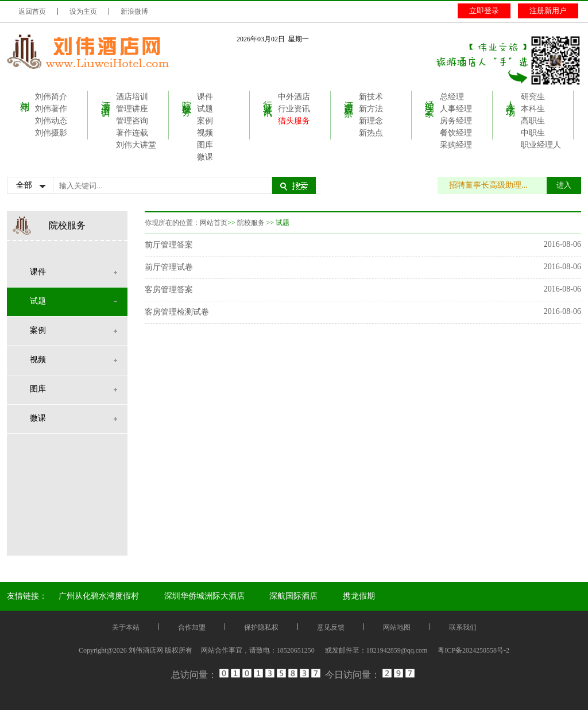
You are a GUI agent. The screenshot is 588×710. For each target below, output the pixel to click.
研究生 (533, 97)
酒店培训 (106, 98)
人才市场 (511, 98)
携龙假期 (359, 596)
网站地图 (397, 627)
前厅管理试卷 (169, 267)
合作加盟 (192, 627)
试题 (205, 109)
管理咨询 (132, 121)
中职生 (533, 133)
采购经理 (456, 145)
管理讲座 (132, 109)
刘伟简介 (51, 97)
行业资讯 (268, 98)
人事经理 (456, 109)
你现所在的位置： (172, 223)
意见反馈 (331, 627)
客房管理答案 (169, 290)
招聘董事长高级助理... (494, 185)
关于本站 (126, 627)
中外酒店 (294, 97)
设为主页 (83, 11)
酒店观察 (349, 98)
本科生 (533, 109)
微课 (205, 157)
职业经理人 (541, 145)
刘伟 (25, 96)
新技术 (371, 97)
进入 (564, 185)
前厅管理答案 (169, 245)
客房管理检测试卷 (177, 312)
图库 (205, 145)
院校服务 (187, 98)
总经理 (452, 97)
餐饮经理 (456, 133)
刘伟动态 (51, 121)
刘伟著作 (51, 109)
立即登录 (484, 11)
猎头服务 (294, 121)
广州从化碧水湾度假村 (99, 596)
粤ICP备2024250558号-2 (473, 650)
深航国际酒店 (293, 596)
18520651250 (296, 650)
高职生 (533, 121)
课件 (205, 97)
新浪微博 (134, 11)
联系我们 (463, 627)
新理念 (371, 121)
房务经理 (456, 121)
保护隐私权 (261, 627)
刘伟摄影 (51, 133)
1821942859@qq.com (397, 650)
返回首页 (32, 11)
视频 (205, 133)
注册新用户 (548, 11)
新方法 (371, 109)
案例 (205, 121)
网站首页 (214, 223)
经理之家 (430, 98)
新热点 (371, 133)
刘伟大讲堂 (136, 145)
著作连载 (132, 133)
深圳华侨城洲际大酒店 (204, 596)
